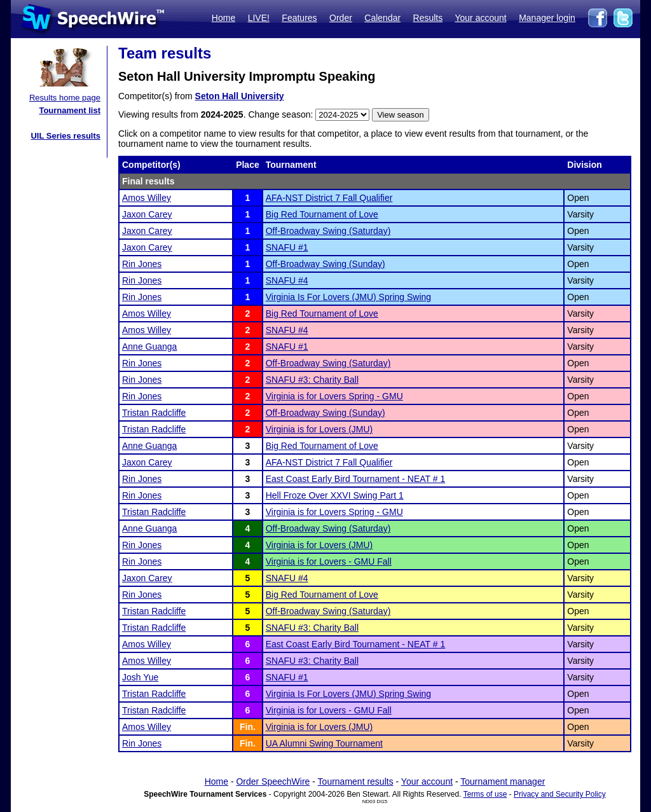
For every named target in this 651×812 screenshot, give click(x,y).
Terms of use (485, 794)
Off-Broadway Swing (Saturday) (328, 231)
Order (341, 18)
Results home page (65, 98)
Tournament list (70, 110)
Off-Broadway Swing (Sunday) (325, 264)
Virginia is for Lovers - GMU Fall (329, 561)
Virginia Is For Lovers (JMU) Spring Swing (348, 297)
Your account (480, 18)
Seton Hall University (240, 96)
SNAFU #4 (287, 280)
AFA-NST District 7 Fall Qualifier (329, 198)
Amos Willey (147, 198)
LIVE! (259, 18)
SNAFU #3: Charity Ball (312, 380)
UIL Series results (65, 136)
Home (223, 18)
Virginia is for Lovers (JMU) (319, 429)
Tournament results (356, 781)
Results (428, 18)
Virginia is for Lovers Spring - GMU (334, 396)
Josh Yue (140, 677)
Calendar (382, 18)
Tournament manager (503, 781)
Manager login (547, 18)
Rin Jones (142, 264)
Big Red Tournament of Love (322, 214)
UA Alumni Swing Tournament (324, 743)
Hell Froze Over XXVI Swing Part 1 (335, 495)
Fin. (248, 727)
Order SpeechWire (273, 781)
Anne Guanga (149, 347)
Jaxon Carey (147, 214)
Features (299, 18)
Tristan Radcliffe (154, 413)
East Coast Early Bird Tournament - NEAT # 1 (355, 479)
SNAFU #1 (287, 247)
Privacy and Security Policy (560, 794)
